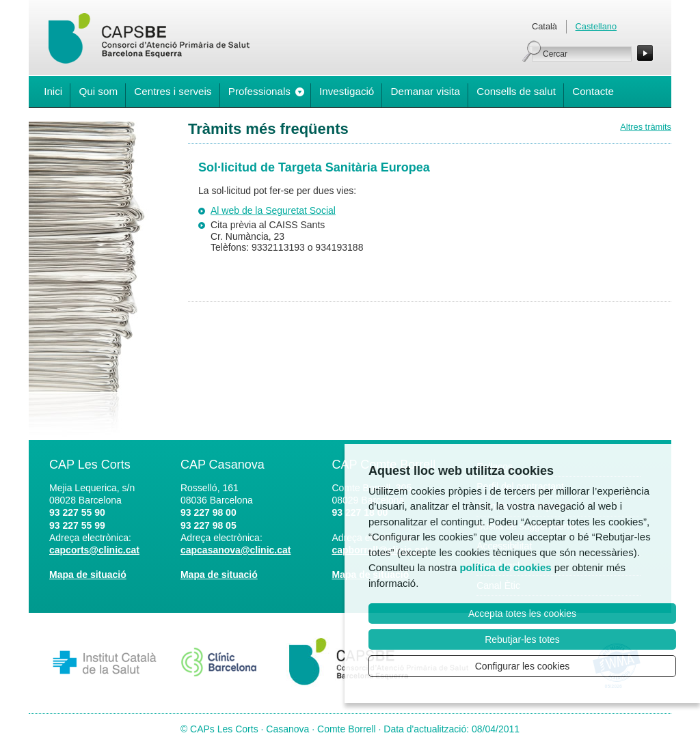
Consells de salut (516, 91)
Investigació (347, 91)
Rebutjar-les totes (522, 639)
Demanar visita (426, 91)
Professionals (259, 91)
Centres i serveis (173, 91)
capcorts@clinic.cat (94, 550)
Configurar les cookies (523, 666)
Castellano (596, 26)
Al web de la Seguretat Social (273, 210)
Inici (53, 91)
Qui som (98, 91)
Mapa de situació (88, 575)
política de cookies (505, 567)
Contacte (593, 91)
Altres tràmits (646, 127)
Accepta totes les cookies (522, 614)
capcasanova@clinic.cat (236, 550)
